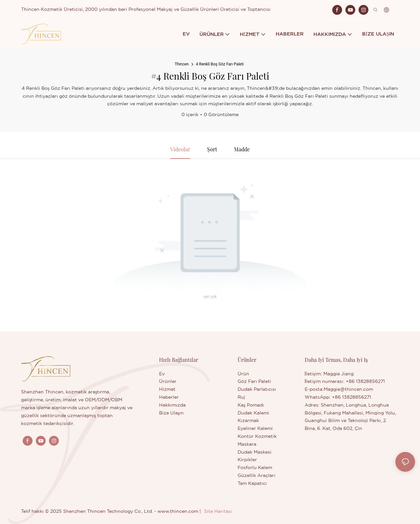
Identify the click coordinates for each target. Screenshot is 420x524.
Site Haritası (218, 512)
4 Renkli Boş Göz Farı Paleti (220, 64)
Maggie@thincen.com (348, 390)
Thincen (182, 64)
